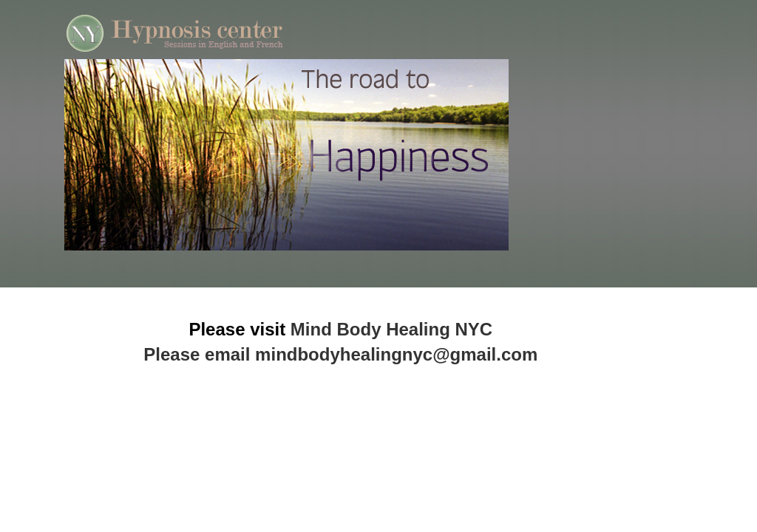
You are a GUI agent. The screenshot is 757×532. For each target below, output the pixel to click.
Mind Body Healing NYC (391, 329)
